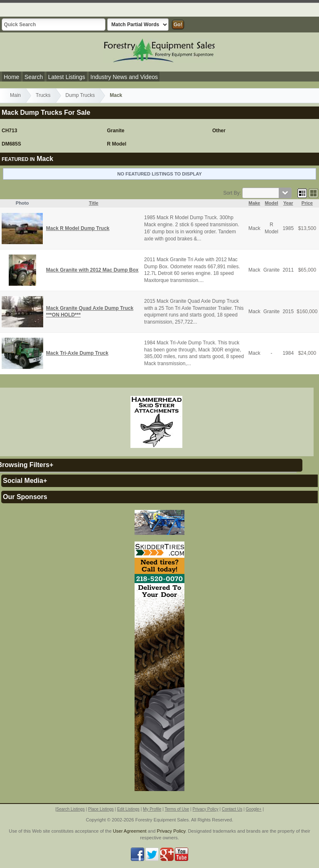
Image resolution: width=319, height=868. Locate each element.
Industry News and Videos (124, 77)
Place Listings (101, 809)
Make (254, 203)
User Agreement (130, 831)
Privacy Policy (206, 809)
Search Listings (71, 809)
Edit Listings (128, 809)
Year (288, 203)
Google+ (254, 809)
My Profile (152, 809)
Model (271, 203)
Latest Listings (67, 77)
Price (307, 203)
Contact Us (232, 809)
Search (34, 77)
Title (94, 203)
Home (11, 77)
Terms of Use (177, 809)
